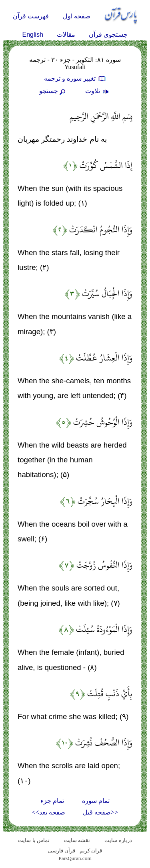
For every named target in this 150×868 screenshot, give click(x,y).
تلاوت (98, 91)
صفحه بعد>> (49, 812)
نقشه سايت (77, 840)
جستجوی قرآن (108, 35)
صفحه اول (77, 16)
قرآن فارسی (62, 851)
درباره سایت (118, 840)
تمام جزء (52, 801)
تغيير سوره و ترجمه (75, 78)
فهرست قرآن (31, 16)
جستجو (53, 91)
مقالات (66, 35)
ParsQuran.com (75, 858)
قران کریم (91, 851)
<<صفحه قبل (100, 812)
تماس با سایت (34, 840)
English (33, 35)
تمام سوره (96, 801)
